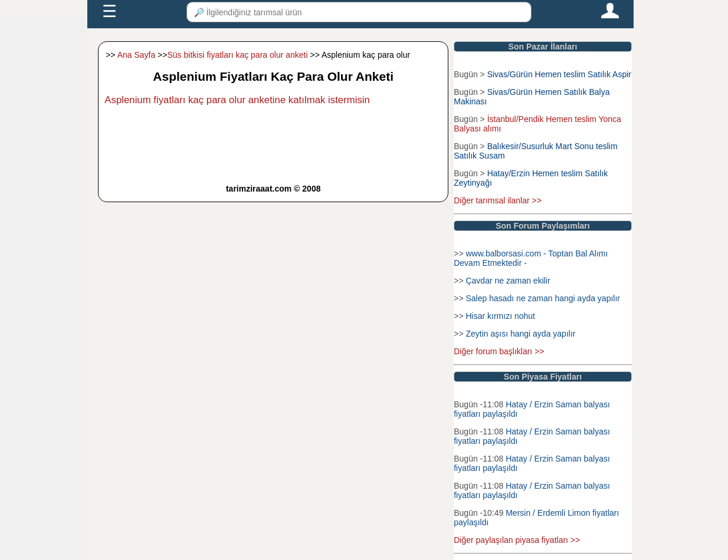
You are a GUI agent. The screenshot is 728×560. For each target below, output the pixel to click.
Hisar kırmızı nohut (500, 316)
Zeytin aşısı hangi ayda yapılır (520, 334)
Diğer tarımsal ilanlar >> (498, 200)
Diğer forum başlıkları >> (499, 351)
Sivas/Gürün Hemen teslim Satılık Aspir (559, 74)
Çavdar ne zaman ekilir (508, 281)
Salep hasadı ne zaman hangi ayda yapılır (543, 298)
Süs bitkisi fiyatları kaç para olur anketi (237, 55)
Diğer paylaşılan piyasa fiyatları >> (517, 540)
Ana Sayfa (137, 55)
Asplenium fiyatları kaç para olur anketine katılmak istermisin (237, 100)
